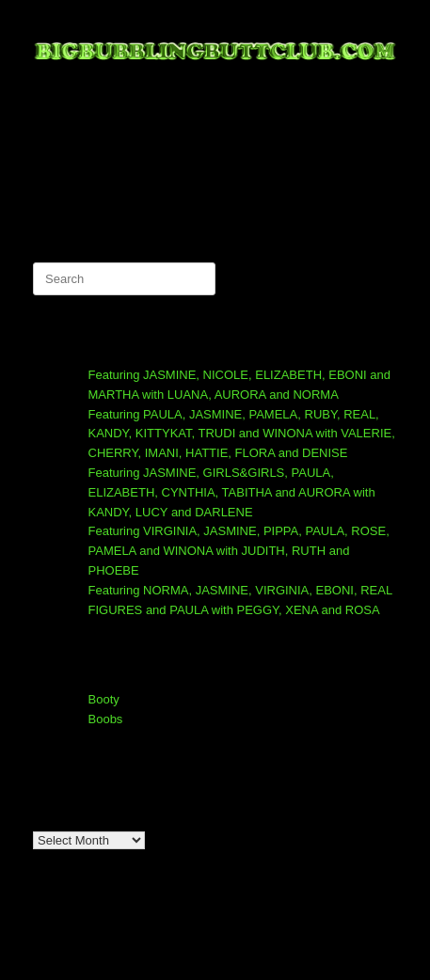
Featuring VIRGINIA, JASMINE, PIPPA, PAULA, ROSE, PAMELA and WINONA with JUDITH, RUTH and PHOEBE (239, 551)
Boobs (106, 719)
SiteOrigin (240, 943)
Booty (104, 699)
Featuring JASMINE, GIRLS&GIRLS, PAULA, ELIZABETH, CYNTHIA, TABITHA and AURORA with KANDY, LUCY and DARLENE (232, 492)
